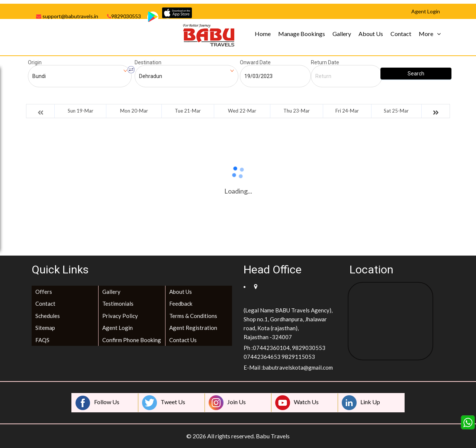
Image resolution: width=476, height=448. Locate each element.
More (426, 34)
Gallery (342, 34)
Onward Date (255, 62)
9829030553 (124, 16)
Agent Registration (193, 328)
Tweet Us (164, 403)
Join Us (227, 403)
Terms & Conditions (193, 316)
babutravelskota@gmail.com (298, 367)
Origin (35, 62)
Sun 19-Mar (81, 111)
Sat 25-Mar (396, 111)
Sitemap (45, 328)
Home (263, 34)
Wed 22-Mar (242, 111)
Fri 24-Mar (347, 111)
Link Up (361, 403)
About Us (371, 34)
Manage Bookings (302, 34)
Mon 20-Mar (134, 111)
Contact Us (183, 340)
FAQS (42, 340)
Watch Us (297, 403)
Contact (401, 34)
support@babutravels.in (67, 16)
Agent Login (118, 328)
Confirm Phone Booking (132, 340)
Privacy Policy (120, 316)
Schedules (48, 316)
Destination (148, 62)
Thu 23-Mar (297, 111)
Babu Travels (273, 436)
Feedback (181, 303)
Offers (44, 292)
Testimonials (118, 303)
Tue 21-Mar (188, 111)
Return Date (325, 62)
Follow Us (97, 403)
